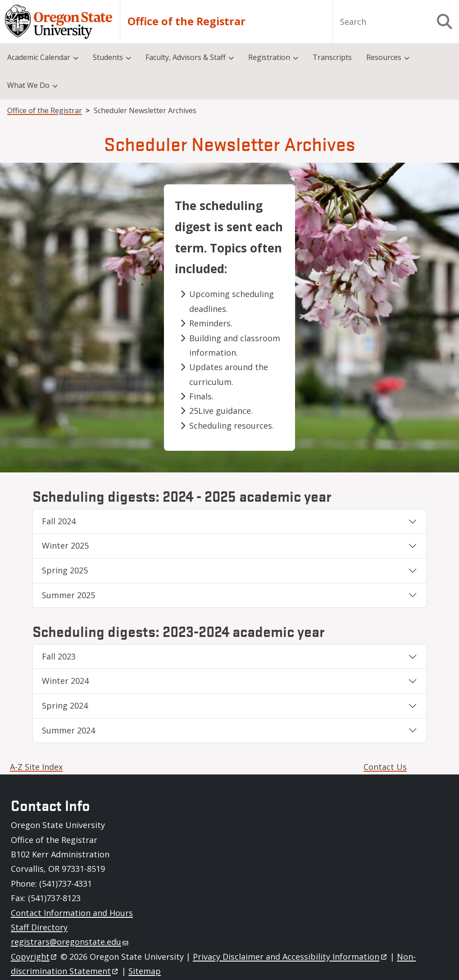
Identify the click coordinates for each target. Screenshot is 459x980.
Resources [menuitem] (384, 57)
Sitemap (145, 971)
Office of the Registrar (186, 21)
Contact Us (385, 767)
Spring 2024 (65, 705)
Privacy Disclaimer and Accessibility (290, 957)
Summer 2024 (68, 730)
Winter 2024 (65, 681)
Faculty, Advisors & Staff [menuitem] (186, 57)
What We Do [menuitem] (28, 85)
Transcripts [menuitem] (332, 57)
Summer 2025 (68, 595)
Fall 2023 (59, 656)
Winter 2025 (65, 545)
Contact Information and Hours (72, 913)
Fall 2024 (59, 521)
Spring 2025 (65, 570)
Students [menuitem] (108, 57)
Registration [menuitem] (269, 57)
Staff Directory (39, 927)
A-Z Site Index (36, 767)
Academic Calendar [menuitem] (39, 57)
